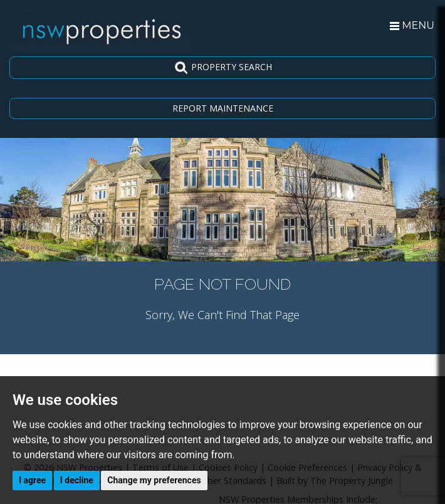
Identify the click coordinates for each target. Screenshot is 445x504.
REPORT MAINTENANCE (223, 108)
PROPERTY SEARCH (223, 68)
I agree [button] (32, 480)
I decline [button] (77, 480)
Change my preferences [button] (154, 480)
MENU (412, 25)
